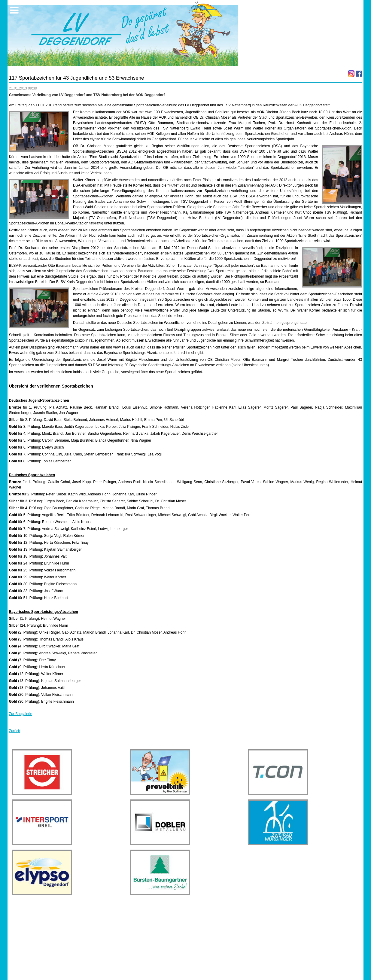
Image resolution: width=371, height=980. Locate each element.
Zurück (15, 731)
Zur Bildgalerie (21, 714)
